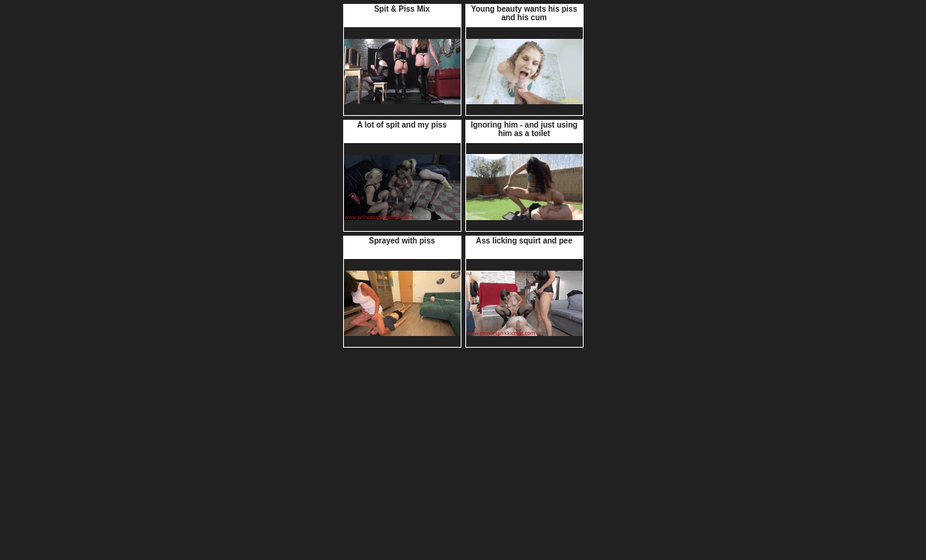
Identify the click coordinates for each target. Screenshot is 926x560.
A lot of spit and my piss (402, 125)
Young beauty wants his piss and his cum (524, 13)
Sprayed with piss (402, 241)
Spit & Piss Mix (402, 9)
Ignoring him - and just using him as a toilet (524, 129)
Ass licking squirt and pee (524, 241)
